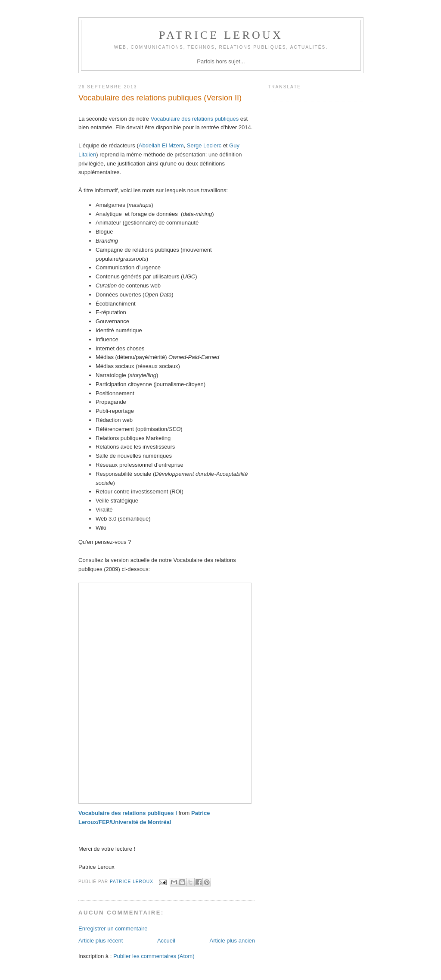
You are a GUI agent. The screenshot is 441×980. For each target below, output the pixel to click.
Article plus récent (101, 941)
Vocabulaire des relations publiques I (128, 813)
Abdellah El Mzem (161, 145)
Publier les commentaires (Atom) (154, 956)
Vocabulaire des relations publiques (195, 119)
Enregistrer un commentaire (113, 929)
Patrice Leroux (221, 35)
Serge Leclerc (205, 145)
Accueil (166, 941)
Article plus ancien (233, 941)
